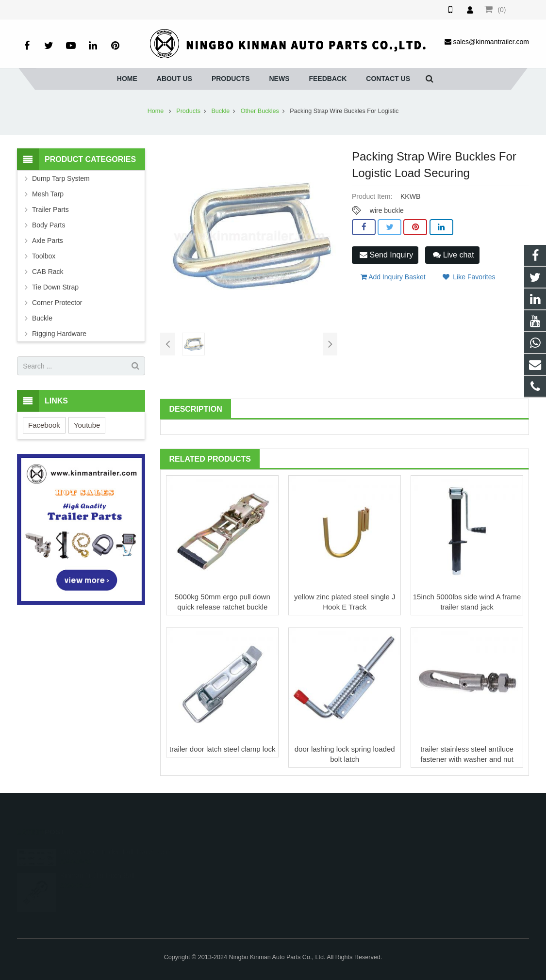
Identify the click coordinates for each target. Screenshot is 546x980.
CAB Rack (48, 272)
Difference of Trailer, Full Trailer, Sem (116, 840)
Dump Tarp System (61, 178)
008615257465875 (227, 851)
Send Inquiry (386, 255)
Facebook (44, 425)
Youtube (87, 425)
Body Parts (49, 225)
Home (156, 111)
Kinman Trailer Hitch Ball (97, 864)
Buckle (220, 111)
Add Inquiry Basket (393, 277)
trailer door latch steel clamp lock (222, 749)
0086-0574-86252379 (230, 865)
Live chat (453, 255)
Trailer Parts (50, 209)
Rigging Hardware (59, 334)
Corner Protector (57, 303)
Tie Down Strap (55, 287)
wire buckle (387, 210)
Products (188, 111)
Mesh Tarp (48, 194)
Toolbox (44, 256)
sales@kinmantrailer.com (237, 879)
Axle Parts (48, 241)
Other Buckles (260, 111)
